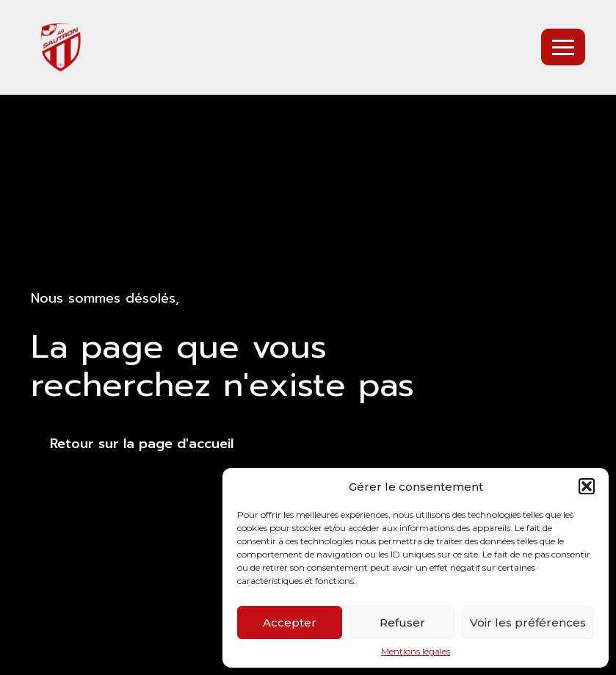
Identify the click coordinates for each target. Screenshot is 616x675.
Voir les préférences (528, 622)
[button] (587, 486)
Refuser (402, 622)
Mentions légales (416, 651)
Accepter (290, 622)
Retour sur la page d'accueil (142, 444)
